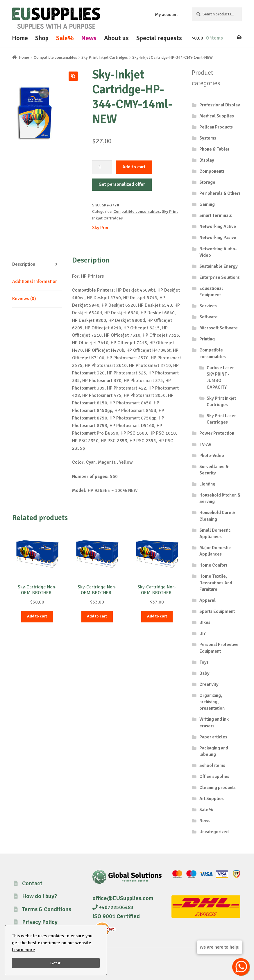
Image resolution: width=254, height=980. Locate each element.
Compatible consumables (55, 57)
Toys (204, 662)
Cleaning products (218, 788)
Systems (208, 138)
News (89, 38)
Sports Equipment (217, 611)
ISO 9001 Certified (116, 916)
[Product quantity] (102, 167)
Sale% (65, 38)
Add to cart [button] (37, 616)
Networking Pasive (218, 238)
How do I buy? (40, 896)
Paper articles (213, 737)
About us (116, 38)
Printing (207, 339)
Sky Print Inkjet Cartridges (105, 57)
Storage (207, 182)
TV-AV (205, 445)
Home (20, 38)
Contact (32, 883)
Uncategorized (214, 832)
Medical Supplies (217, 116)
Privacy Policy (40, 922)
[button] (73, 76)
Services (208, 306)
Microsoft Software (219, 328)
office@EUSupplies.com (123, 898)
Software (209, 317)
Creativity (209, 684)
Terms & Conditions (47, 909)
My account (166, 15)
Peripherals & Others (220, 193)
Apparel (208, 600)
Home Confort (213, 565)
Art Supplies (212, 799)
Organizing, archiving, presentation (212, 702)
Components (212, 171)
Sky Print (101, 228)
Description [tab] (24, 264)
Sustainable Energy (219, 266)
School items (212, 765)
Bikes (205, 622)
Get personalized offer (122, 184)
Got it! (56, 963)
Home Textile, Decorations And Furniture (216, 583)
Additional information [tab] (35, 281)
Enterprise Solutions (220, 277)
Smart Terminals (216, 215)
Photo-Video (212, 456)
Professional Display (220, 105)
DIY (203, 633)
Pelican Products (216, 127)
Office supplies (214, 776)
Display (207, 160)
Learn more (24, 950)
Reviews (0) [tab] (24, 299)
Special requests (159, 38)
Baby (204, 673)
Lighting (207, 484)
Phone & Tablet (214, 149)
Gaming (207, 204)
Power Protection (217, 433)
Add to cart (134, 167)
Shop (42, 38)
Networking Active (218, 226)
